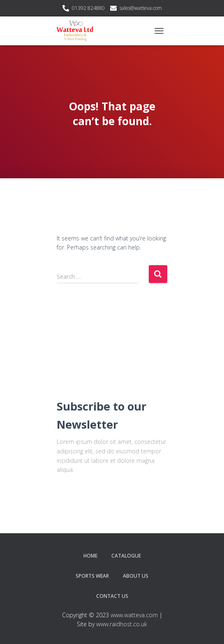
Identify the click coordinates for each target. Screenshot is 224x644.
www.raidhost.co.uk (122, 624)
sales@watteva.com (141, 8)
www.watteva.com (134, 615)
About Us (136, 576)
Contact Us (112, 596)
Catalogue (126, 556)
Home (90, 556)
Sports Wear (92, 576)
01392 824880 (88, 8)
